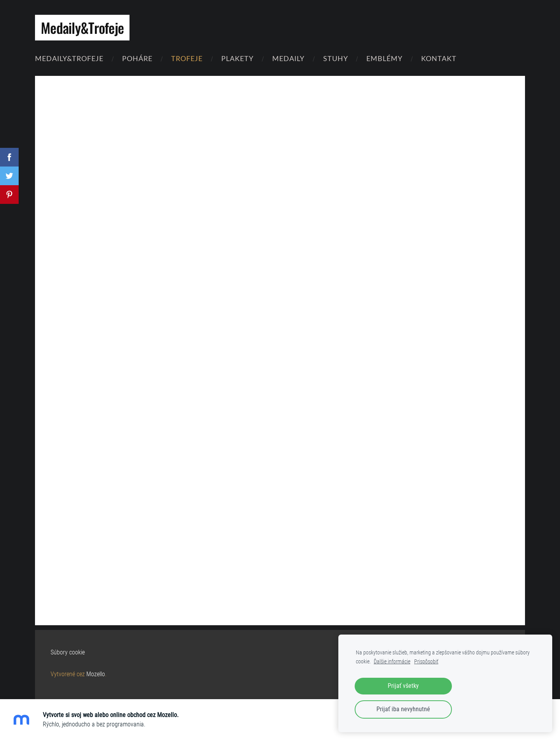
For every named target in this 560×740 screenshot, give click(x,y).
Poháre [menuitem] (137, 58)
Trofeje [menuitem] (187, 58)
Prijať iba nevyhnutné (403, 709)
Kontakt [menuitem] (439, 58)
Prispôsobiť (426, 662)
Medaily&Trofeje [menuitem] (69, 58)
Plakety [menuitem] (237, 58)
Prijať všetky (403, 686)
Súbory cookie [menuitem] (68, 652)
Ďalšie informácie (392, 662)
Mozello (96, 674)
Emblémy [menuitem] (384, 58)
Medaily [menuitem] (288, 58)
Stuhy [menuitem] (336, 58)
